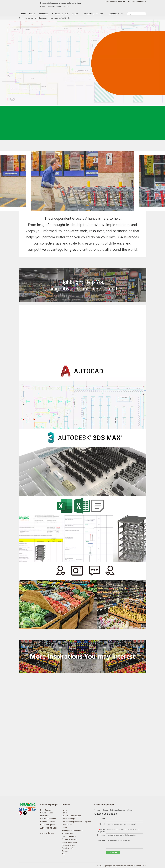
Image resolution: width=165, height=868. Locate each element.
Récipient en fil (68, 848)
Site (145, 866)
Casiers (65, 851)
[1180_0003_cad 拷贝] (83, 396)
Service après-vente (48, 819)
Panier (64, 810)
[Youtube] (29, 809)
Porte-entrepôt (68, 833)
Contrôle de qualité (48, 825)
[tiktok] (25, 813)
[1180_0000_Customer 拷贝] (83, 596)
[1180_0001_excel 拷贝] (83, 529)
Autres (64, 854)
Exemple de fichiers (48, 822)
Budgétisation (46, 810)
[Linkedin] (25, 809)
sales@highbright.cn (138, 1)
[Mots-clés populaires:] (145, 14)
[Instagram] (34, 809)
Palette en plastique (70, 842)
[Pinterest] (20, 813)
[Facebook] (20, 809)
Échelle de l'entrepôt (70, 839)
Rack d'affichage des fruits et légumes (77, 822)
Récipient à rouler (69, 845)
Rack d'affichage (68, 819)
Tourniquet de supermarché (73, 831)
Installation (45, 816)
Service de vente (47, 813)
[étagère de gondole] (135, 14)
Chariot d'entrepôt (69, 836)
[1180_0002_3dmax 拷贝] (83, 463)
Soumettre (113, 852)
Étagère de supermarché (72, 816)
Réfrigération (67, 825)
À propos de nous (47, 833)
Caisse (65, 828)
